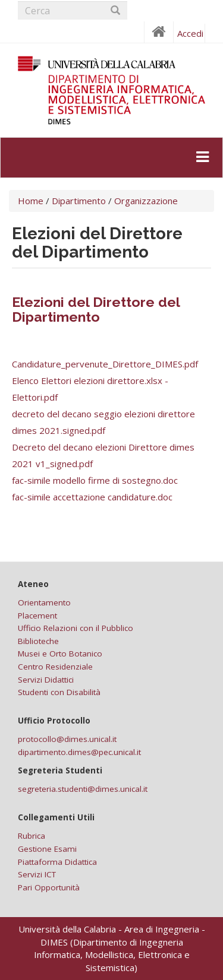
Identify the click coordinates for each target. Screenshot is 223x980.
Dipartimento (79, 201)
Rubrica (32, 836)
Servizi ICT (37, 874)
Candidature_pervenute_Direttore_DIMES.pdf (105, 364)
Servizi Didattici (46, 680)
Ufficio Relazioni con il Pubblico (76, 628)
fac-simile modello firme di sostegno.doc (95, 480)
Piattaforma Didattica (57, 862)
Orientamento (44, 602)
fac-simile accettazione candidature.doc (92, 497)
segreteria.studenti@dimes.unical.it (83, 789)
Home (31, 201)
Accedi (190, 33)
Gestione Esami (47, 849)
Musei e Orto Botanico (60, 654)
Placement (37, 616)
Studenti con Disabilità (59, 692)
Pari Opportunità (49, 887)
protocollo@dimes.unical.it (67, 739)
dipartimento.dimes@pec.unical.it (79, 752)
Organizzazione (146, 201)
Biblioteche (38, 641)
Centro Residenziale (55, 667)
